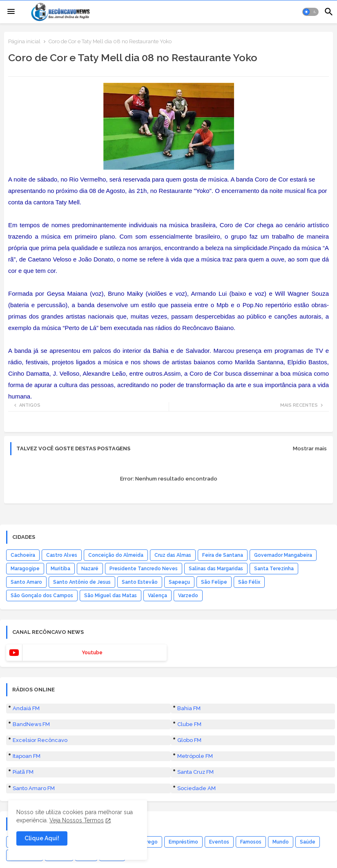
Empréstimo (183, 842)
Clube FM (189, 724)
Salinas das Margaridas (216, 569)
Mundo (281, 842)
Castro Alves (62, 555)
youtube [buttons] (92, 653)
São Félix (249, 582)
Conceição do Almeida (116, 555)
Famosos (251, 842)
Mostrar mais (310, 448)
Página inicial (24, 41)
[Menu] (11, 12)
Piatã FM (23, 772)
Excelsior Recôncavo (40, 740)
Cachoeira (23, 555)
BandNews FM (31, 724)
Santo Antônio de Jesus (82, 582)
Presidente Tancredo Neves (144, 569)
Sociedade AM (196, 788)
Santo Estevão (140, 582)
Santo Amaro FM (34, 788)
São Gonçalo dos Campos (42, 596)
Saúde (308, 842)
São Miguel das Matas (110, 596)
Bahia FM (189, 708)
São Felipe (214, 582)
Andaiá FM (26, 708)
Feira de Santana (223, 555)
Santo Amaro (26, 582)
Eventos (219, 842)
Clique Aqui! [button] (42, 838)
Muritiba (60, 569)
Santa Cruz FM (195, 772)
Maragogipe (25, 569)
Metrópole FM (195, 756)
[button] (310, 12)
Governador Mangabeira (283, 555)
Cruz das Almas (173, 555)
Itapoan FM (27, 756)
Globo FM (189, 740)
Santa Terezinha (274, 569)
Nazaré (90, 569)
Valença (157, 596)
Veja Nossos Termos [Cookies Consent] (77, 820)
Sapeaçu (179, 582)
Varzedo (188, 596)
